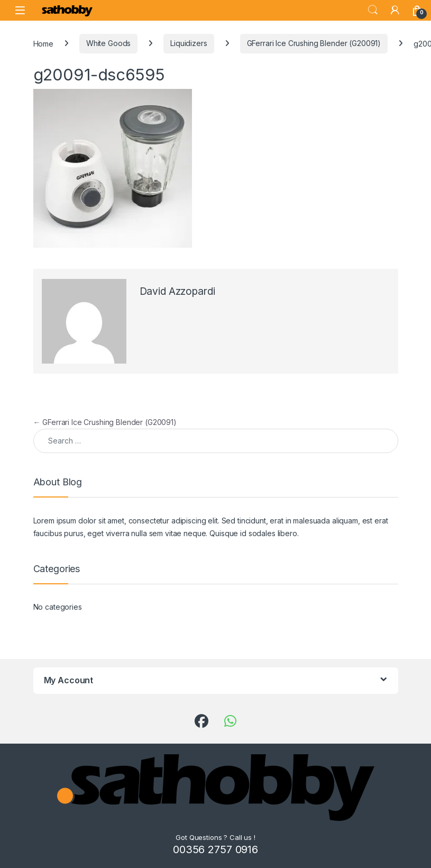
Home (43, 43)
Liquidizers (189, 43)
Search (373, 10)
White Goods (108, 43)
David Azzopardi (177, 291)
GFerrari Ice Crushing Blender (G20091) (314, 43)
